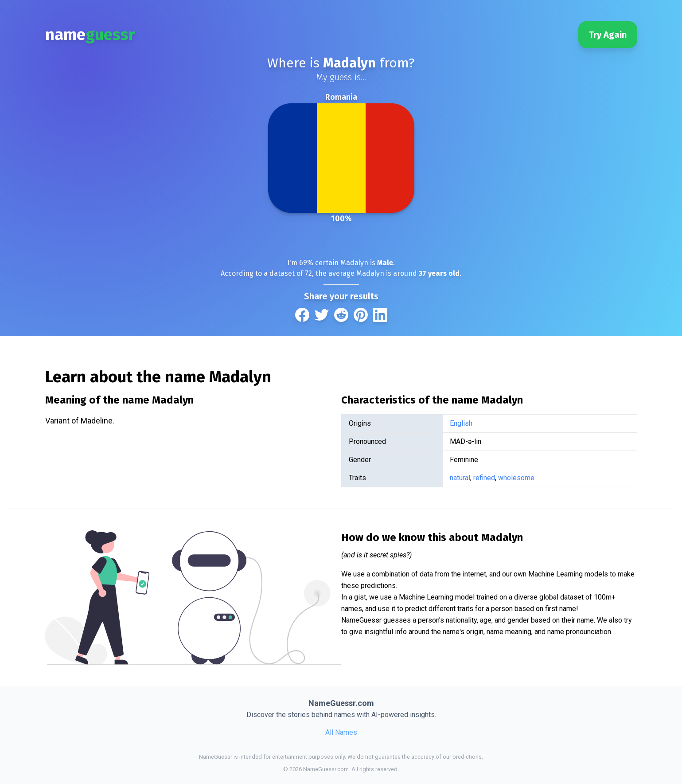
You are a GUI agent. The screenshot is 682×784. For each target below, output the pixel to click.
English (461, 423)
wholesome (516, 478)
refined (484, 478)
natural (460, 478)
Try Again (608, 35)
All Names (341, 732)
